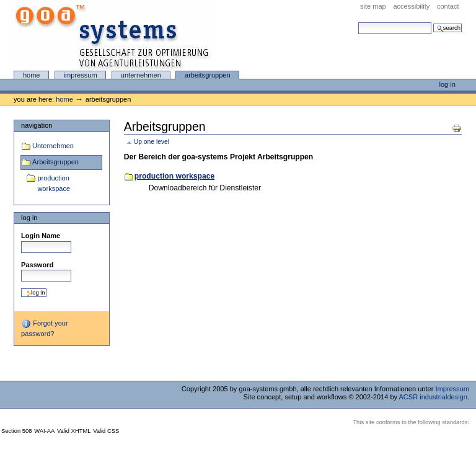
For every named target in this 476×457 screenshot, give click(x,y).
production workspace (54, 184)
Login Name (41, 236)
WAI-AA (44, 431)
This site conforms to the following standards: (411, 422)
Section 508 (17, 431)
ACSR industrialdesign (433, 397)
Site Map (373, 6)
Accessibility (411, 6)
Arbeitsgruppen (208, 75)
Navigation (37, 125)
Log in (447, 84)
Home (32, 75)
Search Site (358, 22)
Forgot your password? (44, 328)
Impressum (81, 75)
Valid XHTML (74, 431)
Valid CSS (106, 431)
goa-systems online (112, 36)
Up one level (152, 142)
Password (37, 265)
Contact (448, 6)
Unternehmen (141, 75)
